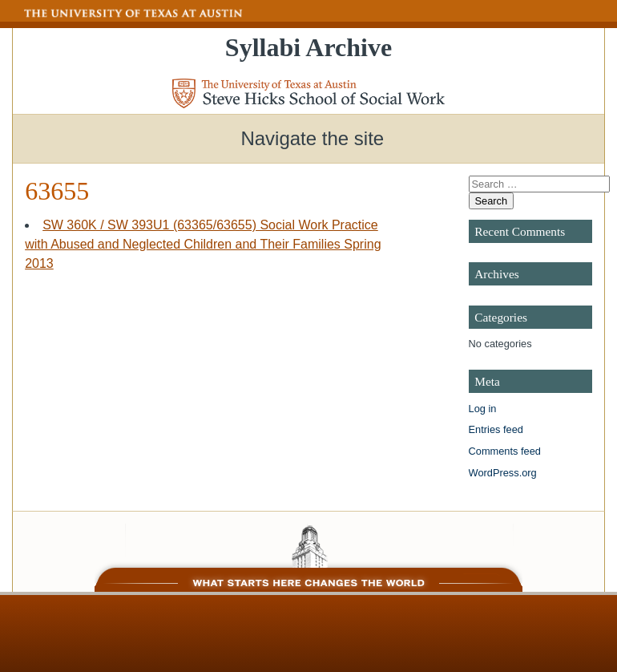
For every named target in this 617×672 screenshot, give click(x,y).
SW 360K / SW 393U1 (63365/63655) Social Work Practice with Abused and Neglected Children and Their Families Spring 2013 (203, 244)
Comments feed (505, 451)
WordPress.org (503, 473)
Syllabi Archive (308, 47)
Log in (483, 409)
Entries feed (496, 429)
